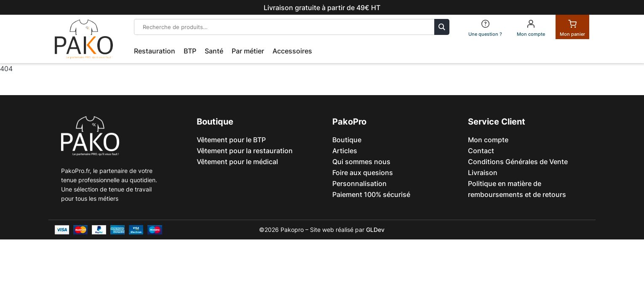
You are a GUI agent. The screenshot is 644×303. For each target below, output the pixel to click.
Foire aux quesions (363, 173)
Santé (214, 51)
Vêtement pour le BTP (231, 140)
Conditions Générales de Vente (518, 162)
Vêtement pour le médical (237, 162)
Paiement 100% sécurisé (371, 194)
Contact (481, 151)
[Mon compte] (531, 27)
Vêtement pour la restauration (245, 151)
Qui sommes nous (361, 162)
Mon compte (488, 140)
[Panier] (572, 27)
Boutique (347, 140)
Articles (345, 151)
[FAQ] (485, 27)
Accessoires (292, 51)
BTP (190, 51)
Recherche (442, 27)
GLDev (375, 230)
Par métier (248, 51)
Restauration (155, 51)
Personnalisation (359, 183)
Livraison (483, 173)
